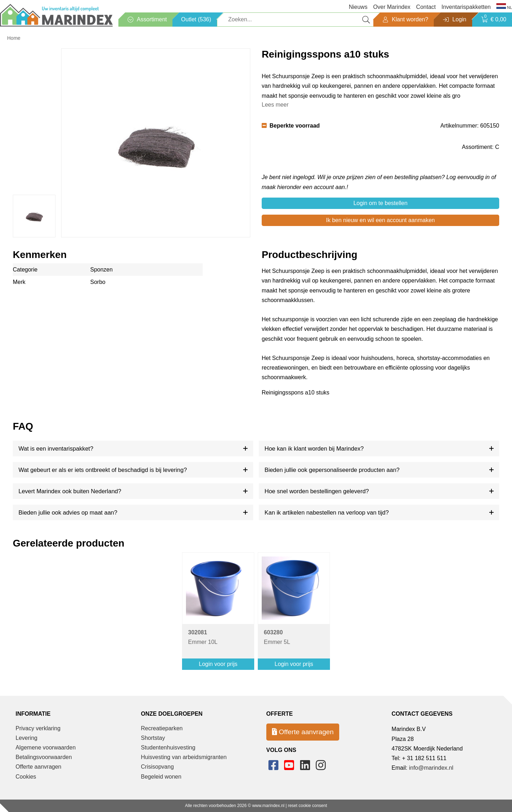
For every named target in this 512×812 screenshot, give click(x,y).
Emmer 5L (277, 637)
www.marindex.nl (268, 806)
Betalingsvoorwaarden (44, 757)
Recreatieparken (162, 728)
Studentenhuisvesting (168, 748)
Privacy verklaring (38, 728)
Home (14, 38)
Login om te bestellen (380, 203)
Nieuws (358, 7)
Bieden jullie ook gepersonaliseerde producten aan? (332, 470)
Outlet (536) (196, 19)
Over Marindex (392, 7)
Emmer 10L (203, 637)
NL (504, 7)
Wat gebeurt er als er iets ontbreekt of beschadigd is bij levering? (103, 470)
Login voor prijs (218, 664)
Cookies (26, 777)
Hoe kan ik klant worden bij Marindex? (314, 448)
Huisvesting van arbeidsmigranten (184, 757)
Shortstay (153, 738)
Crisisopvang (157, 767)
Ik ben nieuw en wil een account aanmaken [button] (380, 220)
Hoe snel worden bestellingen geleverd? (317, 491)
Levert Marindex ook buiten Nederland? (70, 491)
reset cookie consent (308, 806)
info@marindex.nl (431, 768)
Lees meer (275, 105)
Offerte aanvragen (39, 767)
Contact (426, 7)
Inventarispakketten (466, 7)
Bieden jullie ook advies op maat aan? (68, 512)
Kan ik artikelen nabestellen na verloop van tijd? (327, 512)
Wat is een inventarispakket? (56, 448)
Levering (26, 738)
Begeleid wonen (161, 777)
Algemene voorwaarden (46, 748)
